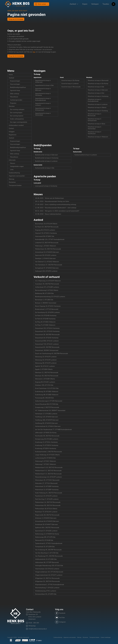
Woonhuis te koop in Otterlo (97, 107)
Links (12, 170)
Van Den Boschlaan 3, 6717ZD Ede (47, 553)
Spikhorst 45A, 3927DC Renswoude (47, 528)
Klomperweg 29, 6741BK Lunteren (47, 439)
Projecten (13, 103)
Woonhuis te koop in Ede (96, 87)
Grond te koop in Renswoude (71, 87)
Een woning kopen (16, 113)
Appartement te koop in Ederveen (43, 89)
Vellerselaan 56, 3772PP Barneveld (47, 562)
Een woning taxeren (17, 116)
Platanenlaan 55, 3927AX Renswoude (48, 505)
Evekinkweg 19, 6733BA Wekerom (47, 392)
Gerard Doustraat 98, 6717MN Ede (47, 404)
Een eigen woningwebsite (19, 122)
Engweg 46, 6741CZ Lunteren (45, 230)
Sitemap (11, 179)
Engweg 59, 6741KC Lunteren (45, 382)
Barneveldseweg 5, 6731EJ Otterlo (47, 290)
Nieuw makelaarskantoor (48, 214)
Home (11, 75)
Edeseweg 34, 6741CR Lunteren (46, 360)
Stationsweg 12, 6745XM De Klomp (47, 534)
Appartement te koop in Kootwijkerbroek (43, 99)
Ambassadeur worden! (16, 125)
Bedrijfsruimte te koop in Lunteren (46, 161)
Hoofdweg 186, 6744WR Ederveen (47, 420)
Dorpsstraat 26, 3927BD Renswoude (47, 335)
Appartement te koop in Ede (44, 85)
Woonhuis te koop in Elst (96, 93)
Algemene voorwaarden (17, 176)
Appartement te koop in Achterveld (43, 81)
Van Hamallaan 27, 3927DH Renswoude (49, 265)
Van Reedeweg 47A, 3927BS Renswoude (49, 556)
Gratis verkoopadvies (17, 119)
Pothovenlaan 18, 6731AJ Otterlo (46, 509)
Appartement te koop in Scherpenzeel (43, 109)
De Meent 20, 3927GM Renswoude (47, 227)
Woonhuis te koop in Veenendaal (94, 128)
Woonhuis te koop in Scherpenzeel (94, 120)
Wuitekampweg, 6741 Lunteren (46, 591)
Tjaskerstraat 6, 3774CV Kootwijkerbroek (49, 543)
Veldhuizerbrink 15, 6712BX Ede (46, 559)
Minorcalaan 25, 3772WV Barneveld (47, 480)
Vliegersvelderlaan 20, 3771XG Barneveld (49, 572)
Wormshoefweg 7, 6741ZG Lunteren (47, 588)
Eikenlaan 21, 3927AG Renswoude (47, 373)
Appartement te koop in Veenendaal (43, 114)
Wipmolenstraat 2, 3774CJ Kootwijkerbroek (50, 585)
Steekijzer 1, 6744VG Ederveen (45, 258)
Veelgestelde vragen (17, 166)
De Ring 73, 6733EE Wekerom (45, 325)
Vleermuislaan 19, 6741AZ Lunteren (47, 569)
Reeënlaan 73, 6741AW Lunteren (46, 512)
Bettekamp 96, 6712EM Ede (44, 293)
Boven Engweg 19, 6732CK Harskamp (48, 306)
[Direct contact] (41, 4)
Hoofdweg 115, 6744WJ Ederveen (47, 417)
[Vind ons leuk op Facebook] (68, 613)
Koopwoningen (15, 81)
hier (34, 52)
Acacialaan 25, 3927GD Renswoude (47, 284)
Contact (11, 128)
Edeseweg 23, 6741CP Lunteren (46, 357)
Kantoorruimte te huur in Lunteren (86, 155)
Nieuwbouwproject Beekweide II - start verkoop (56, 208)
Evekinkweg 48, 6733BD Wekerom (47, 395)
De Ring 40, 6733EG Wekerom (45, 322)
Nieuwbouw (14, 97)
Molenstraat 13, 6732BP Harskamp (47, 486)
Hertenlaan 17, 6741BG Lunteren (46, 414)
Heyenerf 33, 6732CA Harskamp (46, 233)
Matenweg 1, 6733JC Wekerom (45, 246)
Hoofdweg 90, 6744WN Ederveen (46, 423)
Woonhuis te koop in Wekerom (98, 137)
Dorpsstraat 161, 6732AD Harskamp (47, 331)
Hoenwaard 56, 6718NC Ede (45, 236)
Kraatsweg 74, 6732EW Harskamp (47, 445)
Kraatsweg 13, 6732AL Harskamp (46, 442)
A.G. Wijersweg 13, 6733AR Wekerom (48, 281)
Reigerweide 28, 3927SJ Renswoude (47, 515)
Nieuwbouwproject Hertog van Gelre (52, 201)
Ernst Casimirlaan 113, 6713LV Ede (47, 388)
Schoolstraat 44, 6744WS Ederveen (47, 521)
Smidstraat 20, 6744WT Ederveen (46, 524)
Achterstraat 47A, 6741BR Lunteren (47, 287)
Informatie (12, 160)
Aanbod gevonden (16, 100)
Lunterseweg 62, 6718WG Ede (45, 458)
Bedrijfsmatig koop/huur (18, 87)
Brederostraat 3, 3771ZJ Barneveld (47, 309)
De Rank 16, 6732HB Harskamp (46, 316)
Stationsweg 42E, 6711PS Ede (45, 537)
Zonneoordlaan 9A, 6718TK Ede (46, 594)
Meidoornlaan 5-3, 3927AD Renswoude (48, 474)
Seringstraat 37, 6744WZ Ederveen (47, 268)
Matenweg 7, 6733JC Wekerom (45, 464)
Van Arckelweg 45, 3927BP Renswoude (48, 550)
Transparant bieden (15, 185)
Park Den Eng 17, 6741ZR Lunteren (47, 499)
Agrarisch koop (15, 90)
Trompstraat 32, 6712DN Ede (45, 547)
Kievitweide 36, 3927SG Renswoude (47, 436)
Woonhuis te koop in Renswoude (94, 115)
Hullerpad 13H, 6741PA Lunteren (46, 271)
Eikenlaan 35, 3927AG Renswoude (47, 376)
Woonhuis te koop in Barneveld (98, 80)
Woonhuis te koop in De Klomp (98, 84)
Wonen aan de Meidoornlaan (49, 198)
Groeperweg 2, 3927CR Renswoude (47, 407)
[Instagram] (68, 622)
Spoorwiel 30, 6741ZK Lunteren (46, 255)
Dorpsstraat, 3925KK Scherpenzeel (47, 350)
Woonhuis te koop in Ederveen (98, 90)
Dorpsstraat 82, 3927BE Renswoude (47, 347)
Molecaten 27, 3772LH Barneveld (46, 483)
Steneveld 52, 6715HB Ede (44, 540)
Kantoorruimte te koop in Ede (45, 168)
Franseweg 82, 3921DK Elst (44, 398)
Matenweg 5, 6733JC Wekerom (45, 461)
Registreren (13, 135)
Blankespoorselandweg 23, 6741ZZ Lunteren (50, 297)
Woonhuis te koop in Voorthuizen (94, 133)
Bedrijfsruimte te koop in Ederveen (46, 155)
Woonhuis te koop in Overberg (98, 111)
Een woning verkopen (17, 109)
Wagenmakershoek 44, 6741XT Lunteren (49, 575)
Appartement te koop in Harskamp (43, 94)
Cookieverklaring (14, 173)
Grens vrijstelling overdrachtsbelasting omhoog (56, 204)
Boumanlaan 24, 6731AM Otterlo (46, 224)
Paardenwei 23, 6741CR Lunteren (46, 496)
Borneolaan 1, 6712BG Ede (44, 300)
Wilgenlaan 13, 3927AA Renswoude (47, 578)
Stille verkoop (15, 94)
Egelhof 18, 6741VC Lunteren (45, 366)
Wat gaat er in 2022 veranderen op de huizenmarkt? (57, 211)
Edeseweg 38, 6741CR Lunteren (46, 363)
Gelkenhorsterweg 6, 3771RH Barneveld (49, 401)
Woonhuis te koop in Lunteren (98, 104)
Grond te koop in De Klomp (70, 80)
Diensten (12, 106)
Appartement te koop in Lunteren (43, 104)
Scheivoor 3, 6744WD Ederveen (46, 518)
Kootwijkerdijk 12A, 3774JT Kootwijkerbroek (50, 239)
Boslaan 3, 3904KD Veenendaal (46, 303)
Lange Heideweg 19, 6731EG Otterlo (47, 455)
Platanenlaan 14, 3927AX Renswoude (48, 502)
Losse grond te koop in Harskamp (46, 186)
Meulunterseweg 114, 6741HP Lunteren (48, 477)
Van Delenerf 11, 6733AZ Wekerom (47, 262)
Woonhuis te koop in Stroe (96, 124)
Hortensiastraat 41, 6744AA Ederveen (48, 426)
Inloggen (12, 132)
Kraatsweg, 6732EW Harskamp (46, 448)
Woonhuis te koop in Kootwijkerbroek (94, 100)
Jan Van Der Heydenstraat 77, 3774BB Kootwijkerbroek (53, 429)
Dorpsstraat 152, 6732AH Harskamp (47, 328)
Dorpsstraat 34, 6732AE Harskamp (47, 338)
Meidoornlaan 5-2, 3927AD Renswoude (48, 471)
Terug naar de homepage (16, 19)
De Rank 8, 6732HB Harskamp (45, 319)
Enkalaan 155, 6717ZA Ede (44, 385)
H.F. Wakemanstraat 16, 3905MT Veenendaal (50, 410)
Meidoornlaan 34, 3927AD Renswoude (48, 249)
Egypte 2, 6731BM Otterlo (44, 369)
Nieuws (13, 163)
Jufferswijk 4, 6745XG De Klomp (46, 433)
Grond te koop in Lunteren (70, 84)
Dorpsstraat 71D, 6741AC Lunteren (47, 344)
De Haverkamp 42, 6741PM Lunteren (47, 312)
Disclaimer (12, 182)
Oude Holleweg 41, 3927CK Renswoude (49, 493)
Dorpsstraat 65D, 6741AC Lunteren (47, 341)
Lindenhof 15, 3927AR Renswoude (47, 243)
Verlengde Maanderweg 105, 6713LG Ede (49, 566)
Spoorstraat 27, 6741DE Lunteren (46, 531)
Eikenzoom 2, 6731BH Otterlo (45, 379)
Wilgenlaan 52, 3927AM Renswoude (47, 581)
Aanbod (11, 78)
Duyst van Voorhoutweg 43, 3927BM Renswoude (52, 353)
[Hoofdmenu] (113, 4)
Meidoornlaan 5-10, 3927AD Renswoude (49, 467)
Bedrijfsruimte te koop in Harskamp (47, 158)
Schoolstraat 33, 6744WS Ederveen (47, 252)
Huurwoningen (15, 84)
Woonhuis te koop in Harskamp (98, 96)
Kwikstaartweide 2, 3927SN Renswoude (48, 452)
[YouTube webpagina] (68, 618)
